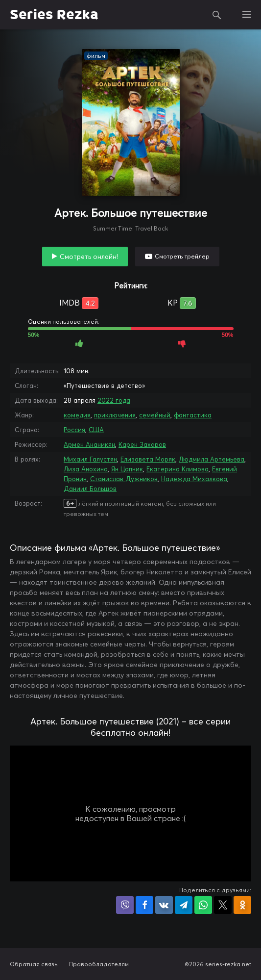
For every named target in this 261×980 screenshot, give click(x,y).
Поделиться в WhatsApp (203, 905)
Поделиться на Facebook (144, 905)
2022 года (114, 400)
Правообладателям (99, 964)
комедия (77, 415)
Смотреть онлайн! (89, 257)
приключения (115, 415)
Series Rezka (54, 15)
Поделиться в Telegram (184, 905)
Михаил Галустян (90, 459)
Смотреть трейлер (182, 256)
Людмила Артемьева (212, 459)
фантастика (193, 415)
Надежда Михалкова (194, 479)
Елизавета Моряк (148, 459)
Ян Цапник (127, 469)
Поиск (217, 15)
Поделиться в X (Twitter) (223, 905)
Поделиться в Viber (125, 905)
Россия (74, 430)
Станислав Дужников (124, 479)
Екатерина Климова (178, 469)
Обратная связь (34, 964)
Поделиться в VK (164, 905)
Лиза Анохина (86, 469)
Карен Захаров (142, 444)
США (96, 430)
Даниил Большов (90, 489)
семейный (155, 415)
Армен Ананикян (89, 444)
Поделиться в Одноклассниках (242, 905)
